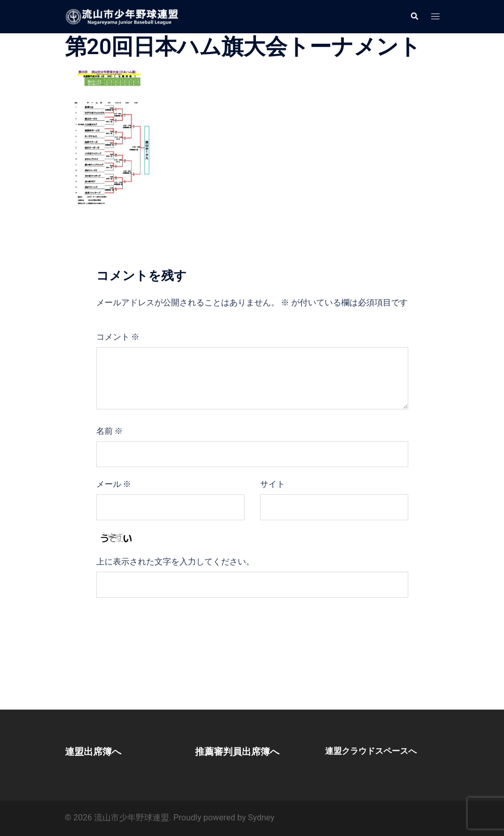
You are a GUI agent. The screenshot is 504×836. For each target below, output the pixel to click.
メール (114, 484)
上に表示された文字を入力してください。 (175, 562)
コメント (118, 337)
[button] (414, 17)
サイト (273, 484)
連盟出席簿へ (93, 751)
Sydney (261, 818)
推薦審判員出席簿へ (237, 751)
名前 (110, 431)
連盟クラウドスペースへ (371, 751)
